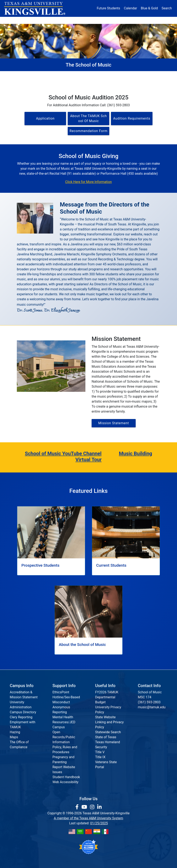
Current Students (145, 75)
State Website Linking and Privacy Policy (109, 722)
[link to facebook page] (78, 807)
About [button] (24, 20)
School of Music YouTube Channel (63, 454)
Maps (14, 737)
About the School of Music (73, 75)
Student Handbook (66, 777)
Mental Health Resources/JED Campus (64, 722)
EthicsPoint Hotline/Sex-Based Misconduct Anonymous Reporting (66, 702)
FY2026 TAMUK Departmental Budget (107, 697)
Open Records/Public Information (64, 737)
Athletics (137, 20)
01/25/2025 (99, 823)
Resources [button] (102, 20)
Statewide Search (108, 732)
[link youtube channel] (85, 807)
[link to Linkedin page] (99, 807)
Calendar (126, 82)
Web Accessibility (66, 782)
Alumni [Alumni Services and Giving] (120, 20)
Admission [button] (42, 20)
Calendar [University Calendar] (130, 8)
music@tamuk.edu (152, 707)
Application (45, 118)
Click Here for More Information (88, 182)
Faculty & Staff (54, 82)
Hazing (15, 732)
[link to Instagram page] (93, 807)
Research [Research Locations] (84, 20)
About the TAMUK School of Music (88, 118)
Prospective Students (111, 75)
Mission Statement (114, 423)
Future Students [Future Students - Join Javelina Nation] (109, 8)
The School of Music (34, 75)
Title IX (100, 757)
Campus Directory (23, 712)
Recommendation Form (88, 131)
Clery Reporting (21, 717)
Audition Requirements (132, 118)
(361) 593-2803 (149, 702)
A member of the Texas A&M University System (88, 818)
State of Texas (106, 737)
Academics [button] (63, 20)
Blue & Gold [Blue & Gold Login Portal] (149, 8)
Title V (100, 752)
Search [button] (167, 8)
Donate (153, 20)
